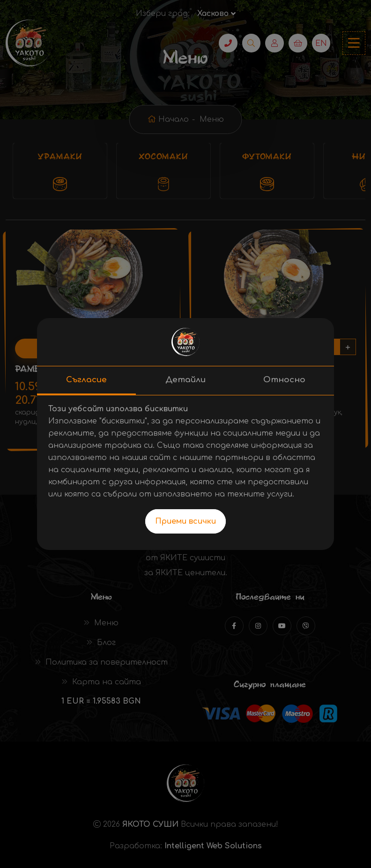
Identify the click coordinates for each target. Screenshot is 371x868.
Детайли (185, 380)
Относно (284, 380)
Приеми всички (185, 521)
